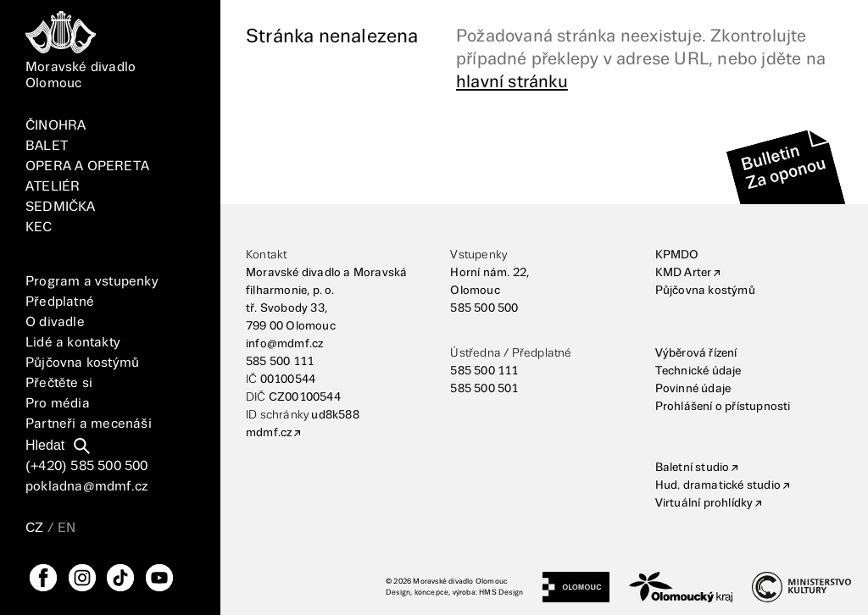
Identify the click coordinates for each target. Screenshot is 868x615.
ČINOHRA (56, 126)
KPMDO (677, 255)
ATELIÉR (53, 187)
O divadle (55, 322)
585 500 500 (484, 308)
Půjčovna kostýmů (82, 363)
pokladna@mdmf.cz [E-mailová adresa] (86, 487)
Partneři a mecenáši (89, 424)
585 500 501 (484, 389)
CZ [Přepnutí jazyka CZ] (34, 528)
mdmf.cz (269, 433)
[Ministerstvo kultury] (801, 587)
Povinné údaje (693, 389)
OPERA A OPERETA (87, 166)
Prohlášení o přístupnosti (723, 407)
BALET (47, 146)
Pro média (58, 404)
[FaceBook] (43, 578)
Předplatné (60, 302)
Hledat (45, 445)
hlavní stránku (512, 82)
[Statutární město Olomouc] (576, 587)
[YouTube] (159, 578)
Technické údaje (698, 371)
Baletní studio (693, 468)
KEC (39, 227)
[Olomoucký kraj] (681, 587)
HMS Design (501, 593)
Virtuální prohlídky (704, 503)
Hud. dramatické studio (718, 485)
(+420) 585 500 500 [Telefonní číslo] (87, 466)
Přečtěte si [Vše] (59, 383)
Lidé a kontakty (73, 343)
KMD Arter (684, 273)
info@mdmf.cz (284, 344)
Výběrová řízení (696, 353)
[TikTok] (120, 578)
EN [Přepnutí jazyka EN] (67, 528)
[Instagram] (82, 578)
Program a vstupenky (92, 282)
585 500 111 (280, 362)
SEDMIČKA (61, 207)
